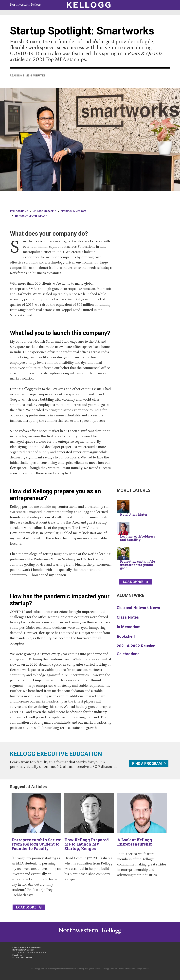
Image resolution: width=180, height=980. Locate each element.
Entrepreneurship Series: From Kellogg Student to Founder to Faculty (36, 844)
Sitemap (145, 969)
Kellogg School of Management (27, 947)
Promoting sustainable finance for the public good (137, 565)
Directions (17, 955)
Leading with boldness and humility (137, 538)
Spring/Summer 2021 (73, 211)
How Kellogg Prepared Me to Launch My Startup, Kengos (87, 844)
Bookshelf (126, 636)
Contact (28, 958)
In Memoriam (129, 627)
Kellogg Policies (110, 969)
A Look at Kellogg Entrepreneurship (135, 842)
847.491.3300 (18, 958)
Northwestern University (110, 934)
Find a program (147, 764)
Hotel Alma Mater (134, 514)
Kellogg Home (19, 211)
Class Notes (128, 617)
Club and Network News (138, 608)
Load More (133, 582)
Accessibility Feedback (129, 969)
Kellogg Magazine (44, 211)
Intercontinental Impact (31, 216)
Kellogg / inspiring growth (78, 934)
